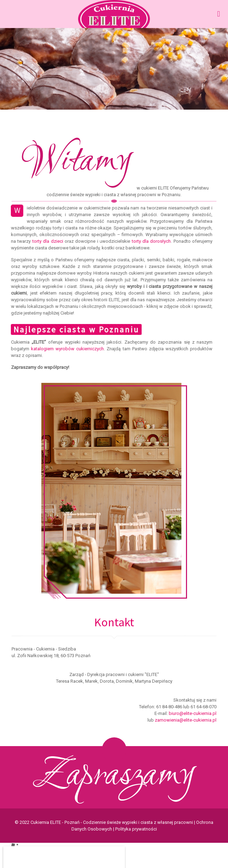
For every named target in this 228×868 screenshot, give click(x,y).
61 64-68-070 (203, 707)
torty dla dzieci (44, 241)
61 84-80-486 (169, 707)
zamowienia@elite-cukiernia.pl (186, 720)
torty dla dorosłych (148, 241)
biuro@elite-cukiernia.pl (193, 713)
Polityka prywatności (136, 829)
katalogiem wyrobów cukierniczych (64, 349)
